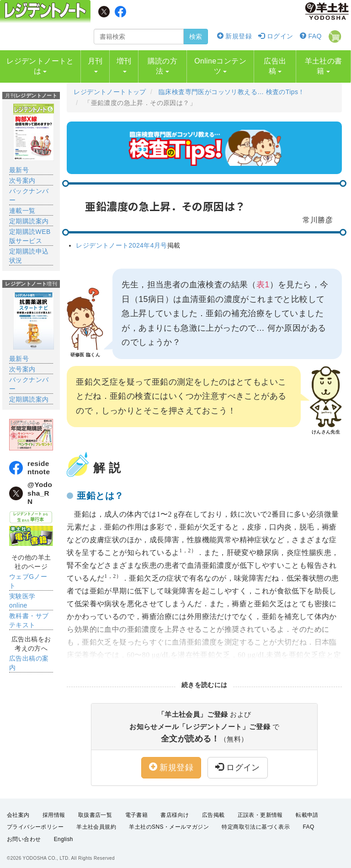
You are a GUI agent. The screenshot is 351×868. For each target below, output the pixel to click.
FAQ (311, 36)
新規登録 (234, 36)
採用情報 (54, 810)
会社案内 (18, 810)
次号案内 (22, 175)
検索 (196, 37)
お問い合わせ (24, 834)
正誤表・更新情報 (260, 810)
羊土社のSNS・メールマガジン (169, 822)
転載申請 (307, 810)
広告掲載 (213, 810)
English (64, 834)
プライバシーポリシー (35, 822)
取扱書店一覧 (95, 810)
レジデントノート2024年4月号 (121, 240)
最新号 (19, 165)
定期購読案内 (29, 216)
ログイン (276, 36)
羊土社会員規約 (96, 822)
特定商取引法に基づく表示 (256, 822)
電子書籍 (137, 810)
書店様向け (175, 810)
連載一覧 (22, 206)
